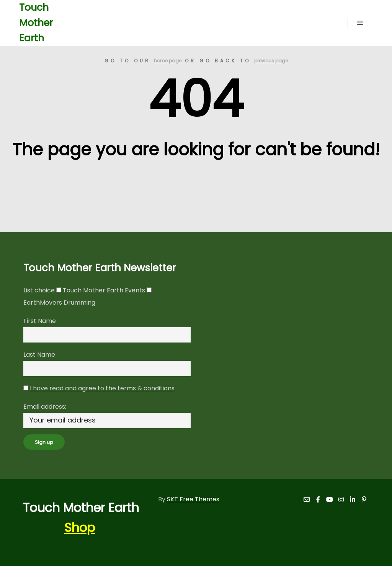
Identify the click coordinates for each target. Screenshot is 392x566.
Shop (80, 528)
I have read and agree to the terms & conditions (102, 388)
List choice (39, 290)
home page (168, 61)
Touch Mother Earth (36, 23)
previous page (271, 61)
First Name (40, 321)
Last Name (39, 355)
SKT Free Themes (193, 499)
